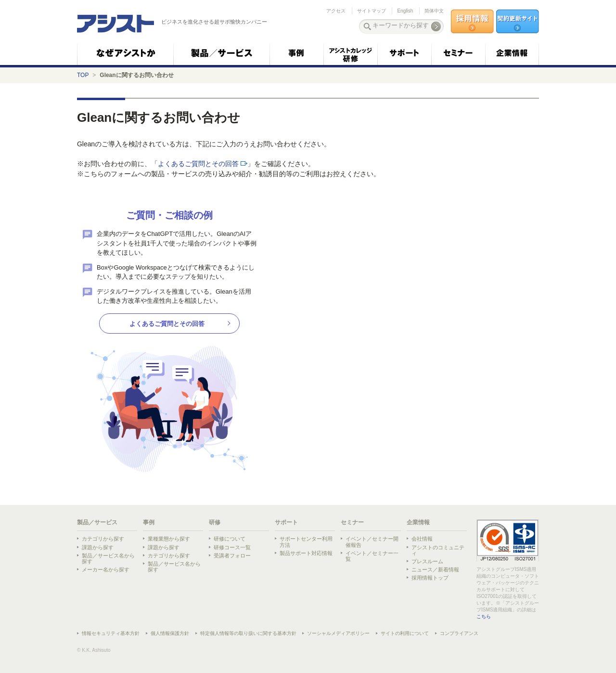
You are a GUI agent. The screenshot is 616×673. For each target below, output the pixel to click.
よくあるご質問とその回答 (198, 164)
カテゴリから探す (103, 539)
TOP (83, 75)
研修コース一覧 (232, 547)
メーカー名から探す (106, 569)
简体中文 (434, 11)
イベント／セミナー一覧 (372, 556)
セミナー (352, 522)
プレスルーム (427, 561)
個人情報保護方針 (170, 633)
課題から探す (98, 547)
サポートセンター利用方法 (306, 542)
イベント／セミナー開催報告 (372, 542)
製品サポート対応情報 (306, 553)
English (405, 11)
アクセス (336, 11)
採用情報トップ (430, 578)
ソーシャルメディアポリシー (338, 633)
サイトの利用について (405, 633)
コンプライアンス (459, 633)
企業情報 (418, 522)
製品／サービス (97, 522)
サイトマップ (372, 11)
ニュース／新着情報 (435, 569)
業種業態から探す (169, 539)
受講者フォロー (232, 556)
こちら (484, 616)
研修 (215, 522)
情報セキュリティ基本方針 (111, 633)
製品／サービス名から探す (108, 558)
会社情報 (422, 539)
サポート (286, 522)
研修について (230, 539)
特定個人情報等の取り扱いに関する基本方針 (248, 633)
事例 (149, 522)
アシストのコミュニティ (438, 550)
